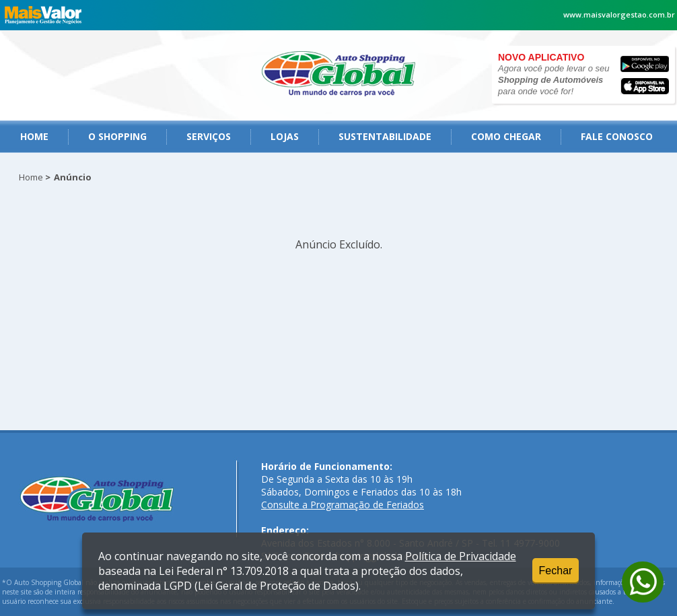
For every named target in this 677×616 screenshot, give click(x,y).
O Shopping (117, 136)
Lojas (285, 136)
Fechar (556, 571)
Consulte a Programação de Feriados (343, 505)
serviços (209, 136)
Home (34, 136)
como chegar (506, 136)
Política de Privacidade (461, 556)
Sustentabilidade (385, 136)
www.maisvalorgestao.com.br (619, 14)
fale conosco (617, 136)
